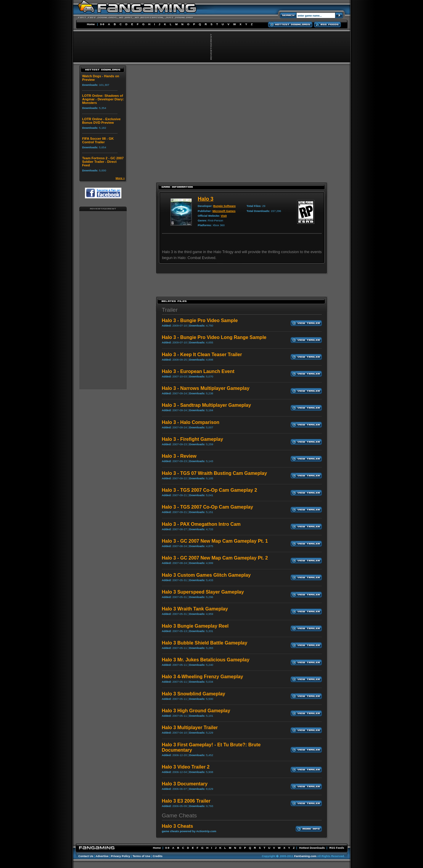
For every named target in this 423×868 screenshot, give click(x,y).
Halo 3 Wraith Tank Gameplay (195, 609)
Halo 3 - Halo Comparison (190, 422)
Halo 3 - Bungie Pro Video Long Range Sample (214, 337)
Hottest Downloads (312, 848)
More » (120, 178)
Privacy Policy (121, 856)
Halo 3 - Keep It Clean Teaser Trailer (202, 355)
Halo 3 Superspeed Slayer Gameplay (203, 592)
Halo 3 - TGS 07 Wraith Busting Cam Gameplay (214, 473)
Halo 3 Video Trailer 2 (186, 767)
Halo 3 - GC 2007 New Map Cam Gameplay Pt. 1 (215, 541)
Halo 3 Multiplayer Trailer (190, 728)
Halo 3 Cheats (177, 826)
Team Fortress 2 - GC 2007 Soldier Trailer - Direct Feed (103, 162)
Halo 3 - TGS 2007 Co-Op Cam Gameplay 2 (209, 490)
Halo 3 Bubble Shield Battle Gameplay (204, 643)
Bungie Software (224, 206)
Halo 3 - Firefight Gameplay (192, 439)
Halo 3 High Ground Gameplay (196, 711)
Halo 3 (206, 199)
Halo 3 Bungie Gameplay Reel (195, 626)
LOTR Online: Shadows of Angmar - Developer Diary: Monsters (103, 99)
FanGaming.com (305, 856)
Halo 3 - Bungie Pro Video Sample (200, 320)
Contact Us (86, 856)
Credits (158, 856)
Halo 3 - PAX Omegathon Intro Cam (201, 524)
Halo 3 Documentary (185, 784)
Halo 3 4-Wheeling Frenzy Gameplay (202, 677)
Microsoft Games (224, 211)
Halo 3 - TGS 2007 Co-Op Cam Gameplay (207, 507)
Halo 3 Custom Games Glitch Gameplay (206, 575)
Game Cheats (179, 815)
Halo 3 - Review (179, 456)
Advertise (102, 856)
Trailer (170, 310)
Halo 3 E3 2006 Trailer (186, 801)
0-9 (102, 24)
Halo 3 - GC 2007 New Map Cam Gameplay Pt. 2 (215, 558)
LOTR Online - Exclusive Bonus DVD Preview (101, 121)
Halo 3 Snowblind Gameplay (193, 694)
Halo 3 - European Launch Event (198, 371)
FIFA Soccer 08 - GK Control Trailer (98, 140)
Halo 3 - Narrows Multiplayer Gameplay (205, 388)
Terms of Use (141, 856)
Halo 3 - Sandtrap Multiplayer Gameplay (206, 405)
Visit (224, 216)
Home (91, 24)
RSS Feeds (337, 848)
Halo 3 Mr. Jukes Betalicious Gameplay (205, 660)
